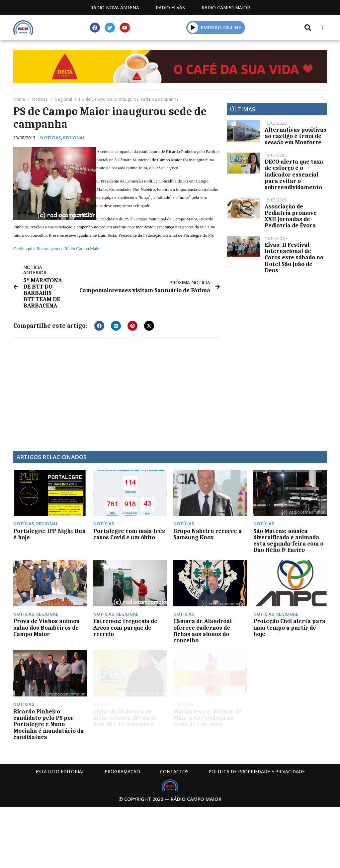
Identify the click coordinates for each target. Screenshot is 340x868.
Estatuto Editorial (60, 771)
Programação (122, 771)
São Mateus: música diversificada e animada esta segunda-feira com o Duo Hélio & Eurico (288, 541)
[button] (193, 27)
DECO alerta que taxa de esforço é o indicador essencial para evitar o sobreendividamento (294, 174)
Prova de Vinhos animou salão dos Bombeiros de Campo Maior (46, 627)
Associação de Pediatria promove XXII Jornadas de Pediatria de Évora (291, 216)
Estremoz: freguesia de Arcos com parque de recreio (125, 627)
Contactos (174, 771)
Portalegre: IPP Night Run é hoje (49, 534)
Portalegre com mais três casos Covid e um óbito (129, 534)
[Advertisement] (117, 391)
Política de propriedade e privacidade (257, 771)
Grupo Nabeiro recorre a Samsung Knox (208, 534)
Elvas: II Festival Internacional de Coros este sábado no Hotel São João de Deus (294, 257)
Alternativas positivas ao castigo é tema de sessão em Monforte (296, 136)
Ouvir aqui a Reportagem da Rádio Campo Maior (57, 248)
